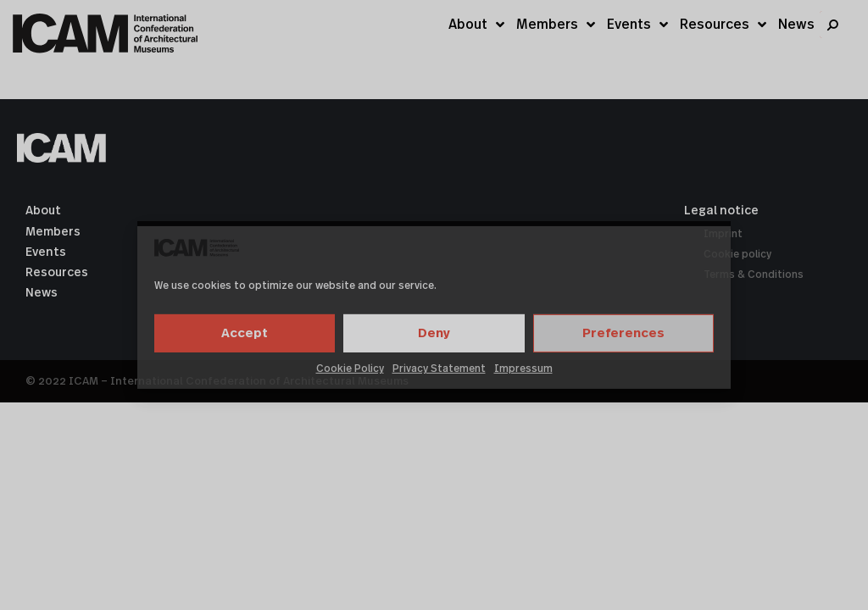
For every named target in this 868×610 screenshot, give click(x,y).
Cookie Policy (350, 369)
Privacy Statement (439, 369)
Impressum (523, 369)
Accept (245, 333)
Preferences (623, 333)
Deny (434, 333)
